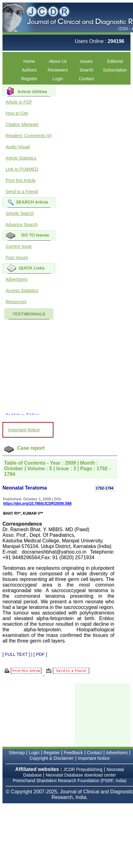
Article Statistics (21, 158)
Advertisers (16, 279)
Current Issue (19, 246)
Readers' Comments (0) (29, 136)
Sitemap (17, 753)
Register (29, 79)
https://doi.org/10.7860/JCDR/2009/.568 (37, 504)
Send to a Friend (22, 192)
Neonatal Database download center (81, 775)
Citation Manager (22, 124)
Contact (86, 79)
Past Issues (17, 258)
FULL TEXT (16, 654)
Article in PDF (19, 102)
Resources (16, 302)
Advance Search (22, 225)
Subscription (115, 70)
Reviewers (58, 70)
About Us (58, 61)
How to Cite (17, 113)
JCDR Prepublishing (83, 769)
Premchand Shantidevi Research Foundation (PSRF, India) (70, 781)
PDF (40, 654)
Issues (86, 61)
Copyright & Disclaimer (52, 758)
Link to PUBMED (22, 169)
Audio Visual (18, 147)
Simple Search (20, 213)
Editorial (115, 61)
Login (58, 79)
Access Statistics (22, 290)
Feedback (73, 753)
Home (29, 61)
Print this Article (21, 180)
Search (86, 70)
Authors (29, 70)
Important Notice (24, 430)
